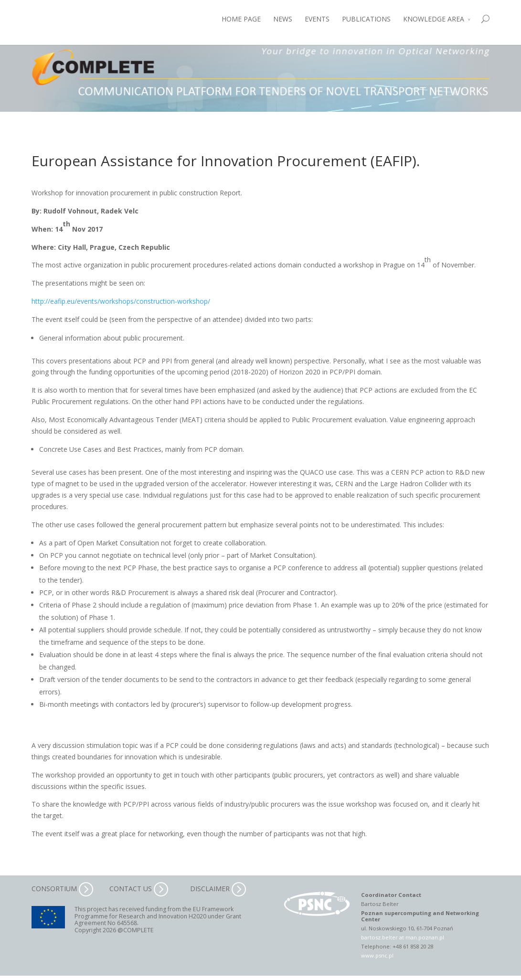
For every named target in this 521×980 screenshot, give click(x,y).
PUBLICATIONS (366, 19)
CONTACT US (139, 889)
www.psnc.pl (377, 955)
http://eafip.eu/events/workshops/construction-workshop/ (121, 301)
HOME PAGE (241, 19)
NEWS (283, 19)
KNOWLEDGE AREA (434, 19)
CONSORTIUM (62, 889)
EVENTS (317, 19)
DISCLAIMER (218, 889)
